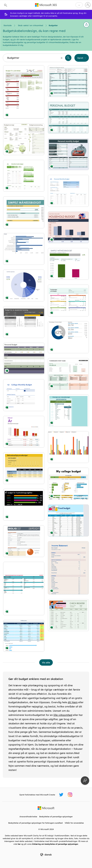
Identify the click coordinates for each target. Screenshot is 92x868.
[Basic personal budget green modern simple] (24, 359)
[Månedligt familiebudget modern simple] (24, 432)
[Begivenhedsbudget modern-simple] (24, 589)
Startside (8, 25)
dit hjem (73, 702)
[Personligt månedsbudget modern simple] (68, 81)
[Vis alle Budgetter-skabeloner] (46, 662)
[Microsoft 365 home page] (46, 5)
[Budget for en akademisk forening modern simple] (24, 322)
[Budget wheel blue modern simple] (24, 285)
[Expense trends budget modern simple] (68, 447)
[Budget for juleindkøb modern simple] (24, 92)
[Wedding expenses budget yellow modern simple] (24, 636)
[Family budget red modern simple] (68, 227)
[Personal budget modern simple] (68, 337)
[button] (86, 25)
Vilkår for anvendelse (74, 823)
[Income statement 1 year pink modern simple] (68, 568)
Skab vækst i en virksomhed (31, 25)
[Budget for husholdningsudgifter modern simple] (24, 505)
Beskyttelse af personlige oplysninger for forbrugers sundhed (35, 823)
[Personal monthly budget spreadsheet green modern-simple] (68, 154)
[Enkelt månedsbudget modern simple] (68, 264)
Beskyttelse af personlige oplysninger (56, 817)
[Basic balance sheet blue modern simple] (24, 249)
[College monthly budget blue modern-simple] (24, 395)
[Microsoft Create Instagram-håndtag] (70, 795)
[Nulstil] (62, 58)
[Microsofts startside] (46, 808)
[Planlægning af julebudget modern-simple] (68, 300)
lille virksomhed (63, 715)
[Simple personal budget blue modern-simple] (68, 118)
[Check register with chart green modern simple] (68, 615)
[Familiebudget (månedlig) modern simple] (24, 139)
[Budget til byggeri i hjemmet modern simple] (24, 541)
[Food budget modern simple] (68, 520)
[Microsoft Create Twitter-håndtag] (61, 795)
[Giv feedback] (85, 781)
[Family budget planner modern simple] (24, 176)
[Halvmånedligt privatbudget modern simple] (24, 468)
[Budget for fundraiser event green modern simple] (68, 374)
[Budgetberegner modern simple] (68, 410)
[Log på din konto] (88, 5)
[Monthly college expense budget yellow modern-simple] (68, 484)
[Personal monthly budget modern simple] (68, 191)
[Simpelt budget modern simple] (24, 212)
